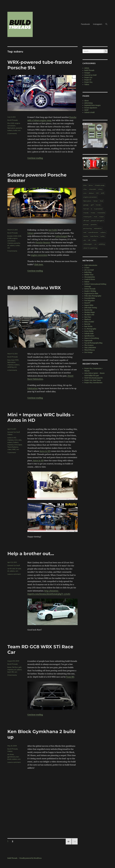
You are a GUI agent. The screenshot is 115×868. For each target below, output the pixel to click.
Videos (10, 434)
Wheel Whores (90, 350)
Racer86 (87, 324)
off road (86, 221)
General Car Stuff (14, 432)
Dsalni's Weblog (90, 291)
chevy (100, 189)
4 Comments (12, 370)
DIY (98, 193)
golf (92, 205)
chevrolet (92, 189)
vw (95, 244)
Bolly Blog (88, 272)
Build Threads (13, 120)
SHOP (86, 110)
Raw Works (88, 326)
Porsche (39, 242)
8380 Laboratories (91, 265)
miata (93, 213)
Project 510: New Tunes (93, 380)
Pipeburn (88, 319)
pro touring (87, 228)
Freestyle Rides (90, 298)
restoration (98, 228)
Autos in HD (45, 451)
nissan (102, 217)
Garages (87, 73)
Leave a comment (14, 574)
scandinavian (93, 232)
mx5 (95, 217)
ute (85, 240)
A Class (87, 268)
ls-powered (98, 209)
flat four (15, 667)
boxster (10, 236)
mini (16, 440)
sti (8, 245)
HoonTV (87, 303)
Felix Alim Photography (93, 296)
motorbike (101, 213)
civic (85, 193)
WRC (14, 449)
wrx (19, 130)
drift (103, 193)
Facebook (85, 24)
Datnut (87, 282)
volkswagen (88, 244)
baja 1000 (15, 360)
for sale (18, 569)
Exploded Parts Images (92, 105)
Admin (87, 68)
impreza (11, 243)
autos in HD (12, 438)
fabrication (11, 128)
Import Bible (89, 305)
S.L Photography (90, 329)
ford (102, 201)
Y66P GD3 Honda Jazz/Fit (93, 378)
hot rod (86, 209)
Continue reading (35, 158)
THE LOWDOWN (90, 348)
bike (85, 185)
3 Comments (12, 675)
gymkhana (11, 757)
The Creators (89, 345)
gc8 (20, 667)
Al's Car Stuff (89, 270)
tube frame (94, 236)
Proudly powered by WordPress (31, 858)
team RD (11, 672)
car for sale (11, 569)
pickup (86, 224)
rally (20, 440)
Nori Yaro (88, 317)
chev (85, 189)
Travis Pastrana (13, 447)
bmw (91, 185)
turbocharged (61, 236)
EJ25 (19, 236)
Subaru (31, 233)
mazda (86, 213)
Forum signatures (91, 108)
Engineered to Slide (91, 294)
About (86, 101)
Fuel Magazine (90, 301)
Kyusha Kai (88, 310)
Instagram (98, 24)
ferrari (96, 201)
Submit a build (89, 112)
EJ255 (9, 238)
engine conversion (39, 255)
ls (91, 209)
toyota (86, 236)
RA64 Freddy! (89, 322)
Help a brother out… (31, 554)
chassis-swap (100, 185)
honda (98, 205)
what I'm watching (90, 248)
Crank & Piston (90, 279)
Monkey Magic (90, 312)
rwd (85, 232)
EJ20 (12, 123)
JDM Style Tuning (91, 308)
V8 (89, 240)
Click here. (39, 264)
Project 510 (88, 77)
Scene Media (89, 331)
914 (9, 123)
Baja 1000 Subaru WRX (34, 288)
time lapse (18, 445)
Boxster (47, 242)
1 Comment (12, 452)
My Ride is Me (89, 315)
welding (10, 367)
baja (9, 360)
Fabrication (33, 388)
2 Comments (12, 133)
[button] (106, 24)
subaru (10, 130)
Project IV (88, 80)
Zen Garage (88, 352)
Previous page (69, 844)
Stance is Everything (92, 338)
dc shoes (11, 754)
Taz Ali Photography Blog (93, 343)
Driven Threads (90, 289)
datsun (91, 193)
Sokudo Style (89, 334)
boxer (9, 667)
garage (86, 205)
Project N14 (88, 82)
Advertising (88, 103)
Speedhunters (89, 336)
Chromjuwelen (90, 277)
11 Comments (12, 251)
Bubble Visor (89, 275)
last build (53, 230)
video (9, 449)
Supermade (88, 341)
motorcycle (87, 217)
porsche (19, 128)
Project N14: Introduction (93, 383)
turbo (15, 130)
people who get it (97, 221)
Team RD (70, 677)
